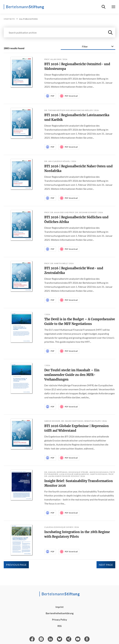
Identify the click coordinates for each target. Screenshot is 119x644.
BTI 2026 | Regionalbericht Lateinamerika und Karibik (77, 117)
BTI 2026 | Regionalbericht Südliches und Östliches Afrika (76, 219)
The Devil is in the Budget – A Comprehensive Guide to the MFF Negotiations (80, 321)
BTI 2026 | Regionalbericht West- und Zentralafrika (74, 270)
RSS (59, 626)
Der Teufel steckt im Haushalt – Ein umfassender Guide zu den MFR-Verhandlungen (72, 375)
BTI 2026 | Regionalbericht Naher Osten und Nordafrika (78, 168)
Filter (85, 46)
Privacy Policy (59, 620)
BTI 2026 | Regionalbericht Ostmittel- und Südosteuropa (77, 66)
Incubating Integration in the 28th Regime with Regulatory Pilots (77, 534)
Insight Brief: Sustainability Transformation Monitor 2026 (79, 483)
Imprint (59, 607)
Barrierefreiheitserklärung (60, 613)
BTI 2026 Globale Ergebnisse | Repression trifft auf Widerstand (77, 428)
